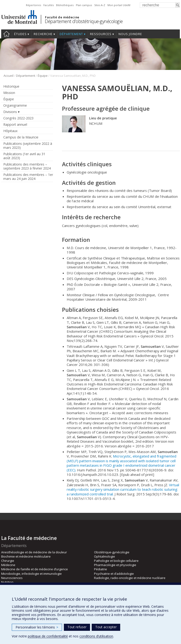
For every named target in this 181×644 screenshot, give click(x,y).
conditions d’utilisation (96, 636)
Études (20, 34)
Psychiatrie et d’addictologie (114, 574)
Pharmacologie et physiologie (115, 565)
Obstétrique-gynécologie (112, 552)
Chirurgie (8, 561)
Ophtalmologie (105, 556)
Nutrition (7, 582)
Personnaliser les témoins (37, 627)
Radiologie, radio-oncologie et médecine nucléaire (130, 578)
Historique (11, 86)
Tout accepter (106, 627)
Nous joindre (130, 34)
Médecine (8, 565)
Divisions (10, 112)
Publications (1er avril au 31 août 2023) (24, 156)
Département (71, 34)
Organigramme (15, 105)
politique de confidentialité (48, 636)
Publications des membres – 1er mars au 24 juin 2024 (28, 177)
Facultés (49, 5)
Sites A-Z (100, 5)
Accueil (6, 34)
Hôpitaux (10, 131)
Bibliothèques (65, 5)
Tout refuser (77, 627)
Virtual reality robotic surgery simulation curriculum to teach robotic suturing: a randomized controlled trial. (123, 489)
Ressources (101, 34)
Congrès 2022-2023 (18, 118)
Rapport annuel (15, 124)
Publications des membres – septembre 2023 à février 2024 (27, 166)
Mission (9, 93)
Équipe (43, 76)
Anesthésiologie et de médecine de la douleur (34, 552)
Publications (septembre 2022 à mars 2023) (28, 146)
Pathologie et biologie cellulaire (116, 561)
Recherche (43, 34)
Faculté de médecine (62, 17)
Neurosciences (12, 578)
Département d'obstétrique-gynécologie (84, 21)
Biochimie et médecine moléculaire (26, 556)
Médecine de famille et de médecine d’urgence (35, 569)
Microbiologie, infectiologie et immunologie (31, 574)
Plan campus (84, 5)
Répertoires (33, 5)
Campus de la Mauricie (21, 137)
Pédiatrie (101, 569)
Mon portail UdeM (119, 5)
